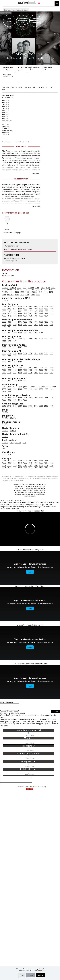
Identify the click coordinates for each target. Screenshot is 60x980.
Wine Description (21, 179)
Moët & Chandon (17, 58)
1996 (30, 309)
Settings (31, 975)
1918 (15, 468)
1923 (4, 468)
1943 (20, 316)
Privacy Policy (40, 971)
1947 (40, 292)
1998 (30, 87)
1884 (38, 294)
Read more (36, 174)
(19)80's (10, 290)
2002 (21, 87)
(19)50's (34, 292)
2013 (9, 306)
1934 (46, 292)
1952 (27, 292)
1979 (30, 311)
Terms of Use (29, 971)
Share (56, 712)
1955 (17, 292)
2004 (17, 87)
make (21, 258)
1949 (9, 316)
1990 (38, 87)
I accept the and (32, 787)
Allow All (41, 975)
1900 (27, 294)
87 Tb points (21, 146)
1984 (46, 370)
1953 (22, 292)
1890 (33, 294)
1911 (22, 294)
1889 (46, 468)
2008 (8, 87)
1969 (4, 90)
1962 (30, 314)
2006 (12, 87)
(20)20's (10, 294)
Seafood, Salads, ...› (8, 78)
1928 (51, 292)
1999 (20, 309)
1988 (42, 87)
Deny (22, 975)
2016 (4, 387)
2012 (4, 87)
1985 (48, 287)
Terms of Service (30, 787)
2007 (36, 306)
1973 (27, 290)
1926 (41, 316)
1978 (36, 311)
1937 (41, 465)
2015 (4, 306)
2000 (25, 87)
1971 (51, 87)
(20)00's (13, 287)
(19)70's (39, 290)
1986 (43, 287)
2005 (46, 306)
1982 (4, 290)
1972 (15, 341)
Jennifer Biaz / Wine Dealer (21, 249)
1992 (34, 87)
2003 (4, 309)
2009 (25, 306)
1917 (20, 468)
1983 (53, 287)
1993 (41, 309)
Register (29, 789)
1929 (30, 316)
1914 (17, 294)
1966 (46, 290)
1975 (22, 290)
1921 (4, 294)
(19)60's (5, 292)
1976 (47, 87)
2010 (20, 306)
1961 (51, 290)
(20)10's (5, 287)
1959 (12, 292)
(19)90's (31, 287)
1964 (25, 314)
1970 (9, 314)
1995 (19, 287)
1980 (25, 311)
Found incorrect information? (16, 142)
